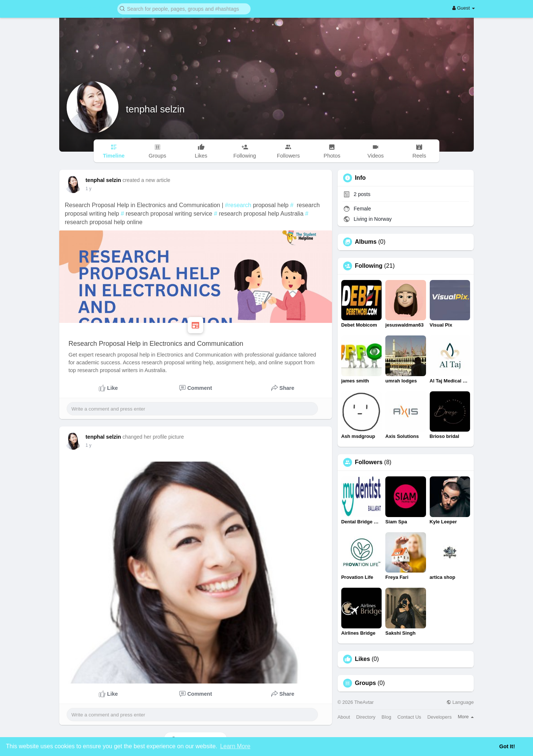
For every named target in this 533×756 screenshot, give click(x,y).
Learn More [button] (235, 746)
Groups (366, 683)
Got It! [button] (507, 746)
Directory (366, 717)
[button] (184, 8)
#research (238, 205)
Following (369, 266)
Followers (369, 462)
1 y (88, 189)
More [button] (466, 717)
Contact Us (409, 717)
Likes (363, 659)
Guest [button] (464, 8)
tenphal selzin (155, 109)
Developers (439, 717)
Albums (366, 242)
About (344, 717)
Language (460, 702)
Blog (386, 717)
